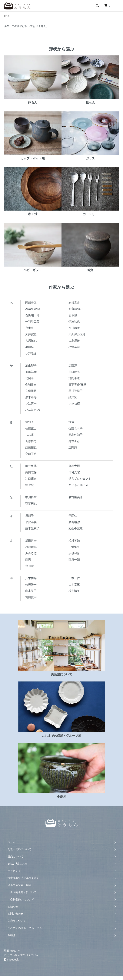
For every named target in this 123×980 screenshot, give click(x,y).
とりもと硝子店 (78, 485)
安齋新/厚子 (76, 309)
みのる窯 (31, 553)
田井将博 (31, 466)
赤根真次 (74, 303)
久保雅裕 (31, 391)
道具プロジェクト (80, 479)
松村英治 (74, 541)
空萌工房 (31, 454)
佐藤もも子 (76, 428)
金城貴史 (31, 385)
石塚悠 (73, 315)
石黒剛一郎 (32, 315)
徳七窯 (30, 485)
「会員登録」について (21, 899)
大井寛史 (31, 334)
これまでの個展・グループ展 (25, 928)
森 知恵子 (31, 566)
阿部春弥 (31, 303)
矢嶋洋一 (31, 584)
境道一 (73, 422)
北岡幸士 (31, 378)
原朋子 (30, 516)
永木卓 (30, 328)
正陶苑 (73, 447)
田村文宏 (74, 472)
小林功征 (74, 403)
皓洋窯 (73, 397)
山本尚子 (31, 591)
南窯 (28, 560)
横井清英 (74, 591)
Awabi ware (33, 309)
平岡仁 (73, 516)
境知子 (30, 422)
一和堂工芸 (32, 322)
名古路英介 (76, 497)
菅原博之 (31, 441)
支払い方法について (19, 864)
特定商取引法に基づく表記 (23, 878)
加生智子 (31, 365)
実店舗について (17, 921)
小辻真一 (31, 403)
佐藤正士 (31, 428)
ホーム (7, 16)
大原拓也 (31, 341)
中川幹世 (31, 497)
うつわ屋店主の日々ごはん (21, 955)
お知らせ (13, 907)
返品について (15, 856)
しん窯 (30, 435)
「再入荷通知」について (22, 892)
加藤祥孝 (31, 372)
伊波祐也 (74, 322)
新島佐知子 (76, 435)
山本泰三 (74, 584)
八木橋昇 (31, 578)
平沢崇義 (31, 522)
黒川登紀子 (76, 391)
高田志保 (31, 472)
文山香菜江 (76, 528)
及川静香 (74, 328)
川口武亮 (74, 372)
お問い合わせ (15, 914)
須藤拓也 (31, 447)
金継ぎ (12, 935)
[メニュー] (117, 6)
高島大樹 (74, 466)
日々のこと (12, 951)
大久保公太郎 (77, 334)
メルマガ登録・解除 (19, 885)
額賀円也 (31, 504)
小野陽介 (31, 353)
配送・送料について (19, 849)
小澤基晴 (74, 347)
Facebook (11, 960)
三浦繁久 (74, 547)
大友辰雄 (74, 341)
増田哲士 (31, 541)
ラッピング (14, 871)
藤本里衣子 (32, 528)
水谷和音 (74, 553)
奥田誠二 (31, 347)
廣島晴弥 (74, 522)
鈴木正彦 (74, 441)
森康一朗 (74, 560)
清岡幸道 (74, 378)
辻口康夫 (31, 479)
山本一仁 (74, 578)
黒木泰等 (31, 397)
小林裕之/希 (33, 410)
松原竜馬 (31, 547)
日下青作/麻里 (77, 385)
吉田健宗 (31, 597)
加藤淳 (73, 365)
